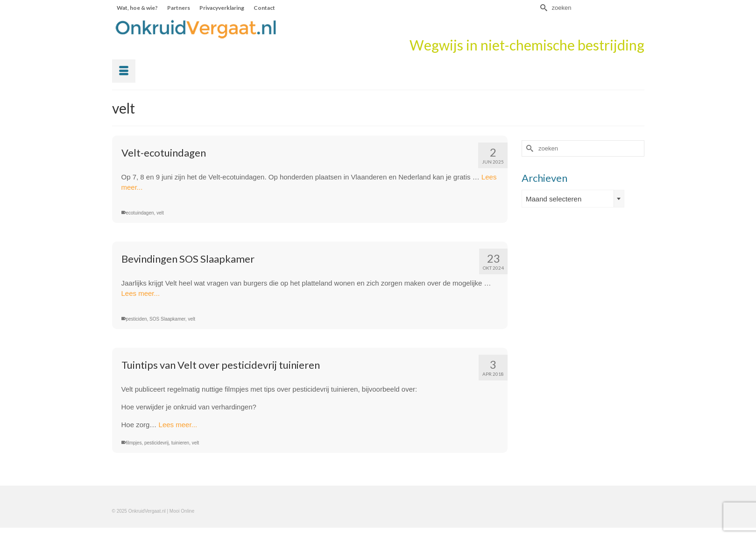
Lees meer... (141, 293)
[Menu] (124, 71)
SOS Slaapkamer (167, 319)
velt (160, 213)
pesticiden (137, 319)
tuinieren (180, 443)
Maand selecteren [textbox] (554, 199)
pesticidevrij (156, 443)
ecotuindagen (140, 213)
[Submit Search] (543, 8)
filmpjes (134, 443)
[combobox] (573, 199)
